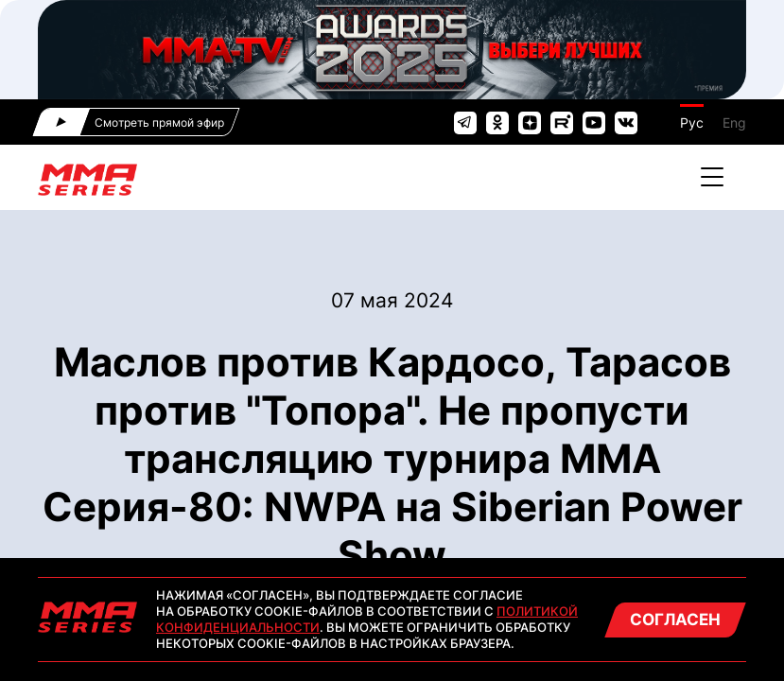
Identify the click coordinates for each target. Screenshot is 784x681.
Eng (734, 122)
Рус (692, 122)
